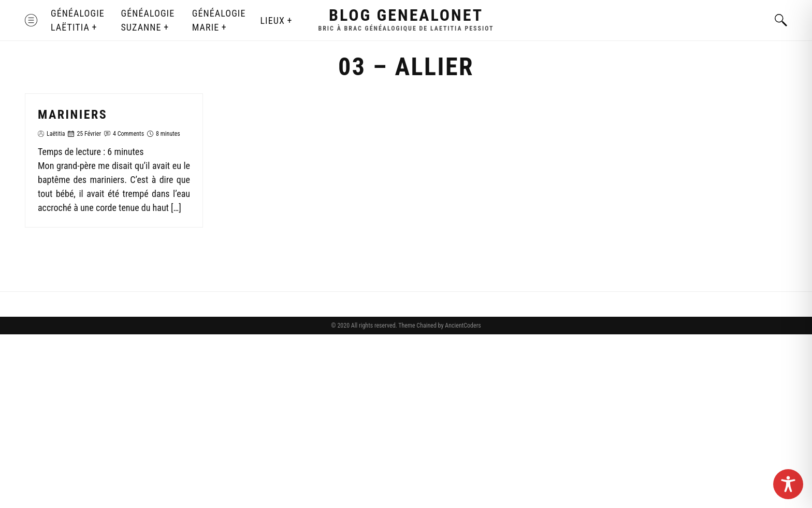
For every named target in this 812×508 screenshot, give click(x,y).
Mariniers (72, 115)
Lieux (272, 20)
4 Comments (128, 134)
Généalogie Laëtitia (78, 20)
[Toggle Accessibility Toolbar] (788, 484)
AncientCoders (462, 326)
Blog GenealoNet (406, 15)
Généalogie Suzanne (148, 20)
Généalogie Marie (219, 20)
